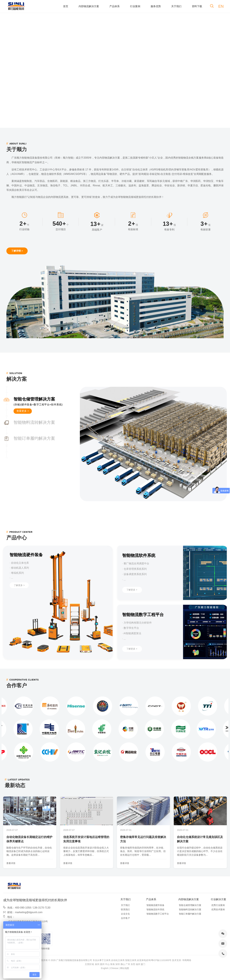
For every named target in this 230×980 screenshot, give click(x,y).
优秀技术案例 (218, 909)
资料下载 (197, 6)
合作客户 (125, 918)
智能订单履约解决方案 (190, 914)
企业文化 (125, 914)
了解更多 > (19, 585)
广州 (128, 964)
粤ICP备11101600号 (161, 960)
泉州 (97, 964)
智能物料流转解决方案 (190, 909)
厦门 (143, 964)
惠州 (102, 964)
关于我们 (176, 6)
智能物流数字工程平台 (158, 914)
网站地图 (125, 968)
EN (221, 6)
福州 (138, 964)
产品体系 (115, 6)
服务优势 (156, 6)
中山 (107, 964)
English (105, 968)
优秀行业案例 (218, 905)
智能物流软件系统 (155, 909)
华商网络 (187, 960)
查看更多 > (23, 411)
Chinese (114, 968)
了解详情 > (17, 251)
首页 (66, 6)
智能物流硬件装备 (155, 905)
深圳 (118, 964)
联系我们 (125, 909)
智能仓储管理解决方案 (190, 905)
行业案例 (135, 6)
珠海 (112, 964)
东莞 (133, 964)
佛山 (123, 964)
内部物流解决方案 (89, 6)
